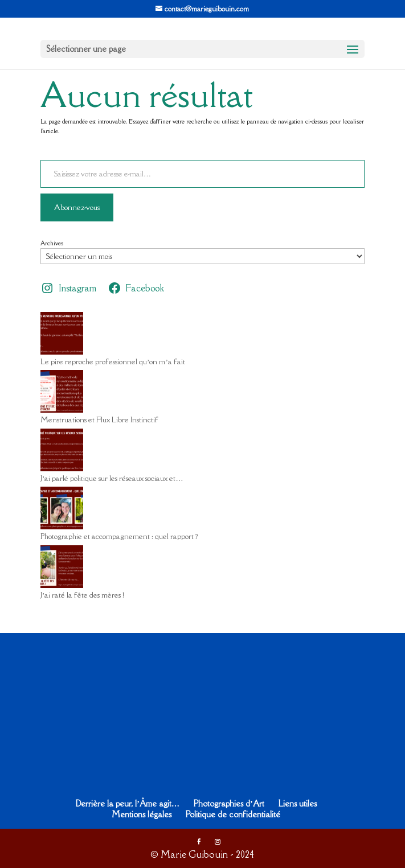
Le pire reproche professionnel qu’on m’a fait (113, 361)
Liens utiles (298, 803)
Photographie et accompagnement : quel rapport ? (119, 536)
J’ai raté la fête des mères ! (82, 595)
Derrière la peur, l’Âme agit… (128, 803)
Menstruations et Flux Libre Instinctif (99, 419)
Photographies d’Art (229, 803)
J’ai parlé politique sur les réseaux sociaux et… (112, 478)
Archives (52, 243)
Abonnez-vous (77, 207)
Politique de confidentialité (233, 814)
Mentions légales (142, 814)
